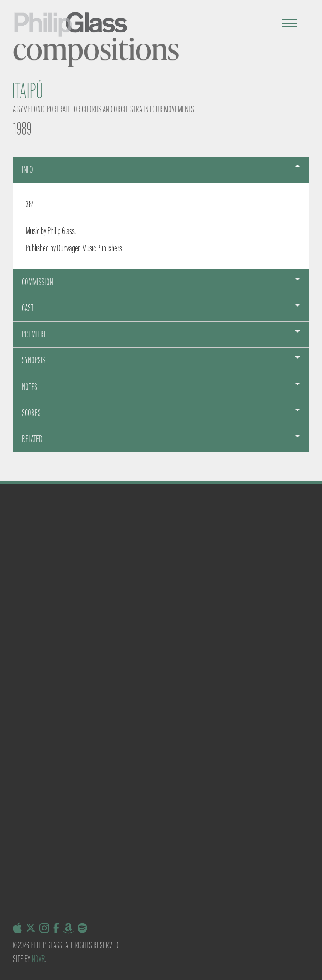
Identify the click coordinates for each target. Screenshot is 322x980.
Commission (37, 282)
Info (27, 170)
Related (32, 439)
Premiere (34, 334)
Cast (28, 308)
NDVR (38, 959)
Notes (30, 387)
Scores (31, 413)
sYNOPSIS (34, 360)
